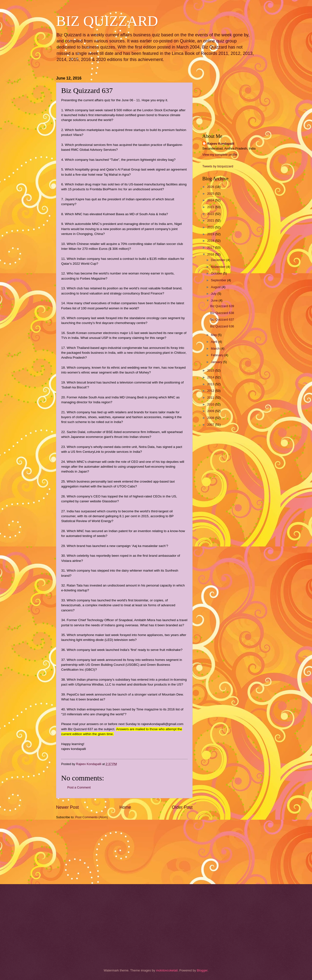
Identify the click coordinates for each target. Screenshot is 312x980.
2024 (211, 200)
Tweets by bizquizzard (218, 166)
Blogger (202, 970)
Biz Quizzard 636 (222, 326)
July (214, 294)
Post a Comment (79, 787)
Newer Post (67, 807)
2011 (211, 398)
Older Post (182, 807)
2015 (211, 370)
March (216, 349)
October (217, 273)
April (214, 342)
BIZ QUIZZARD (107, 21)
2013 (211, 384)
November (219, 267)
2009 (211, 411)
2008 (211, 418)
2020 (211, 227)
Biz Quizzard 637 (222, 319)
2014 (211, 377)
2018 (211, 241)
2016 (211, 254)
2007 (211, 425)
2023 (211, 207)
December (219, 260)
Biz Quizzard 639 (222, 306)
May (214, 335)
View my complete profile (220, 155)
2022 (211, 214)
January (217, 362)
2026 (211, 187)
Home (125, 807)
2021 (211, 220)
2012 (211, 391)
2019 (211, 234)
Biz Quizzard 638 (222, 313)
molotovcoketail (167, 970)
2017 (211, 248)
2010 (211, 404)
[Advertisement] (80, 851)
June (215, 300)
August (216, 287)
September (219, 280)
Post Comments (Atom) (92, 817)
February (218, 355)
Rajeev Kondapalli (221, 144)
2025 (211, 194)
